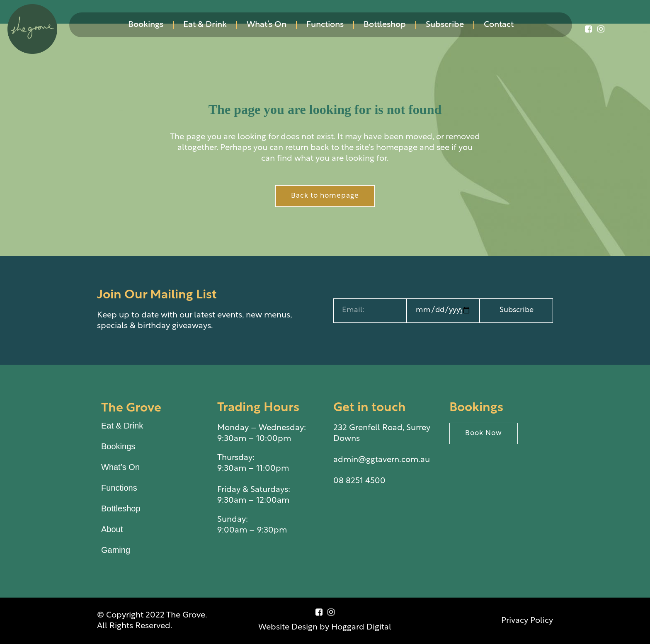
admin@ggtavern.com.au (382, 460)
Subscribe (445, 25)
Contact (499, 25)
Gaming (116, 550)
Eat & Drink (205, 25)
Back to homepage (325, 196)
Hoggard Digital (361, 627)
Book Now (484, 433)
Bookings (146, 25)
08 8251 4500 (359, 481)
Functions (325, 25)
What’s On (267, 25)
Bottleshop (385, 25)
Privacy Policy (527, 621)
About (112, 529)
